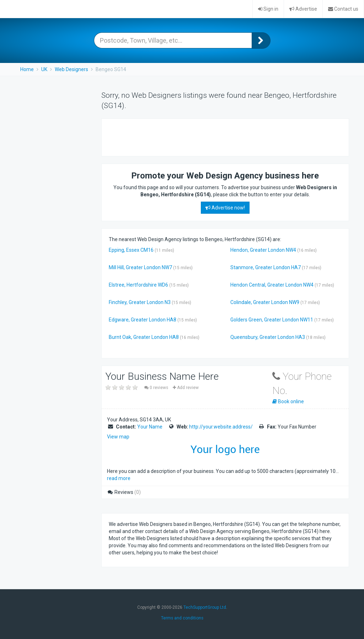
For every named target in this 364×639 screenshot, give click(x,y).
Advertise (303, 9)
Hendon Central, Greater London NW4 (272, 285)
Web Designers (71, 69)
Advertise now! (225, 208)
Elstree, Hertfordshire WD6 (138, 285)
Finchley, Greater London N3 (140, 302)
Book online (288, 401)
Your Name (150, 427)
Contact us (343, 9)
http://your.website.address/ (221, 427)
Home (27, 69)
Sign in (268, 9)
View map (118, 437)
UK (44, 69)
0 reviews (157, 388)
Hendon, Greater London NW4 (263, 250)
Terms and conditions (182, 618)
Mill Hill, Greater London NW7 (140, 267)
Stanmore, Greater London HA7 (266, 267)
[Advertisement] (192, 137)
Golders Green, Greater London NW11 (272, 320)
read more (119, 478)
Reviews (124, 492)
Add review (186, 388)
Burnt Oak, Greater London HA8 (144, 337)
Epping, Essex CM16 (131, 250)
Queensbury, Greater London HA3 (268, 337)
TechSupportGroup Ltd (205, 607)
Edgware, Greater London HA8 (143, 320)
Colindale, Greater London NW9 (265, 302)
